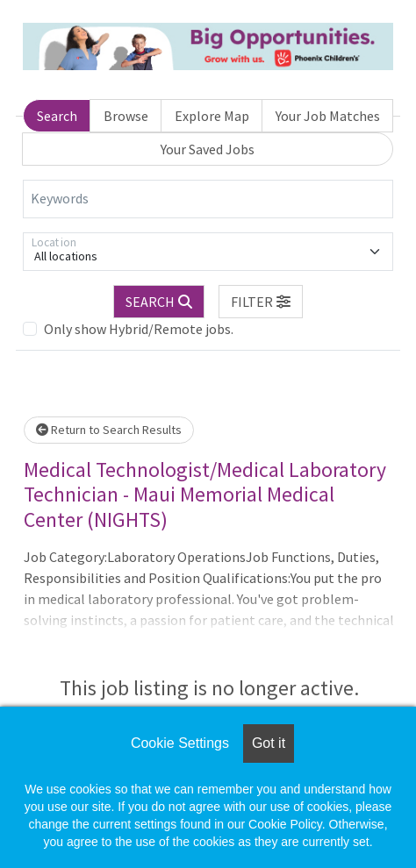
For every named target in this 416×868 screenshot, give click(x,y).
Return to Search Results (109, 430)
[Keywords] (208, 199)
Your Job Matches (328, 116)
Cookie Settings (180, 743)
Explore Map (212, 116)
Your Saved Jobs (208, 149)
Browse (126, 116)
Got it (269, 743)
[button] (261, 302)
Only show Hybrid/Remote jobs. (139, 329)
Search (57, 116)
